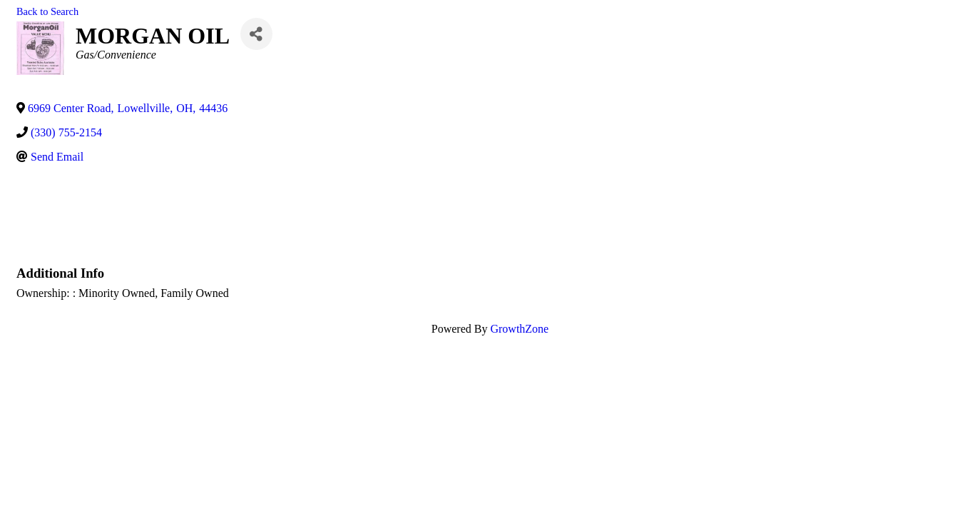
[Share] (256, 34)
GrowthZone (519, 329)
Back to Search (47, 11)
